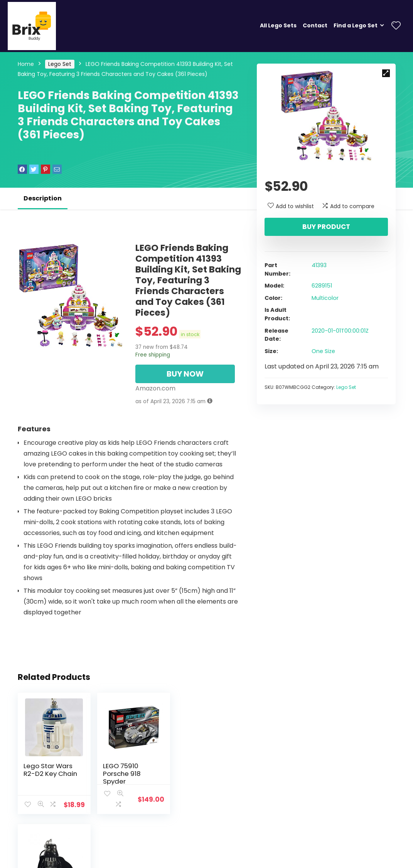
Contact (315, 25)
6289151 (322, 286)
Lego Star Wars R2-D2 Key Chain (50, 770)
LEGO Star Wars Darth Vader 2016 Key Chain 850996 (205, 777)
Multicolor (325, 298)
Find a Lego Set (356, 25)
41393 (319, 265)
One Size (323, 351)
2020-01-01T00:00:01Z (340, 331)
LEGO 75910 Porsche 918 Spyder (119, 774)
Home (26, 64)
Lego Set (60, 64)
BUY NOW (185, 374)
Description (43, 198)
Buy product (326, 227)
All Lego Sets (278, 25)
